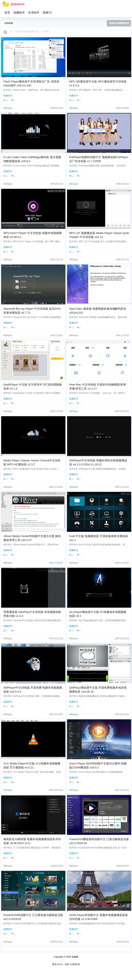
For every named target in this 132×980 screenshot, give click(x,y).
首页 (7, 13)
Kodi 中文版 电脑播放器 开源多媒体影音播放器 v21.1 (99, 538)
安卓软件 (34, 13)
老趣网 (75, 957)
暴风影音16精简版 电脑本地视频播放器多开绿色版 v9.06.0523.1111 (32, 841)
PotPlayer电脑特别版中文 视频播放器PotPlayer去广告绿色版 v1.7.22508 (99, 159)
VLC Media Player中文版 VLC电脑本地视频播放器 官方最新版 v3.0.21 (32, 765)
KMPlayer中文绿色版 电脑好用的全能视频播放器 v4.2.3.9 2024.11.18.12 (98, 462)
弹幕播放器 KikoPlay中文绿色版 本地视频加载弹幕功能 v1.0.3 (32, 614)
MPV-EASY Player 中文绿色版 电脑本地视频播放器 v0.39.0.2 (33, 235)
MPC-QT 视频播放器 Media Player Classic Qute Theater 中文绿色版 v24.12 (99, 235)
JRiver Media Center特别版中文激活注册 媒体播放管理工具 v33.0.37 (32, 538)
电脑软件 (19, 13)
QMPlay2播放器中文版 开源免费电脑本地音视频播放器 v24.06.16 (98, 690)
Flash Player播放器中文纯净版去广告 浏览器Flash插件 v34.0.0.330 (31, 83)
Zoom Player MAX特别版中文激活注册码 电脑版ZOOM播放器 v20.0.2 (98, 765)
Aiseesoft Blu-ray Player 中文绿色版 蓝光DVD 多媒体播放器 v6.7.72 (32, 311)
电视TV (47, 13)
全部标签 (9, 23)
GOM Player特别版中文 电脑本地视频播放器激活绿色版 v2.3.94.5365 (98, 917)
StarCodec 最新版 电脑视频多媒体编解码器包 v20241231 (98, 311)
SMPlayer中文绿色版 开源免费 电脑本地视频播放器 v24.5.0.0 (33, 690)
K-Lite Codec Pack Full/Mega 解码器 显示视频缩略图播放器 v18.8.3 (32, 159)
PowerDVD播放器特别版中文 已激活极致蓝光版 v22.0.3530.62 (99, 841)
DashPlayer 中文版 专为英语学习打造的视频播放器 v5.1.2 (33, 386)
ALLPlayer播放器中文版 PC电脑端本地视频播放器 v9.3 (98, 614)
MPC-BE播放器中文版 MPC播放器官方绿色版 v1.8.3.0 (98, 83)
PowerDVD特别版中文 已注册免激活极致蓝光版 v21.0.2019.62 (33, 917)
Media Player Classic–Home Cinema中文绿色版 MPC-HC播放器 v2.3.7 (32, 462)
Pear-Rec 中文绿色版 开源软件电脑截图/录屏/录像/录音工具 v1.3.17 (98, 386)
